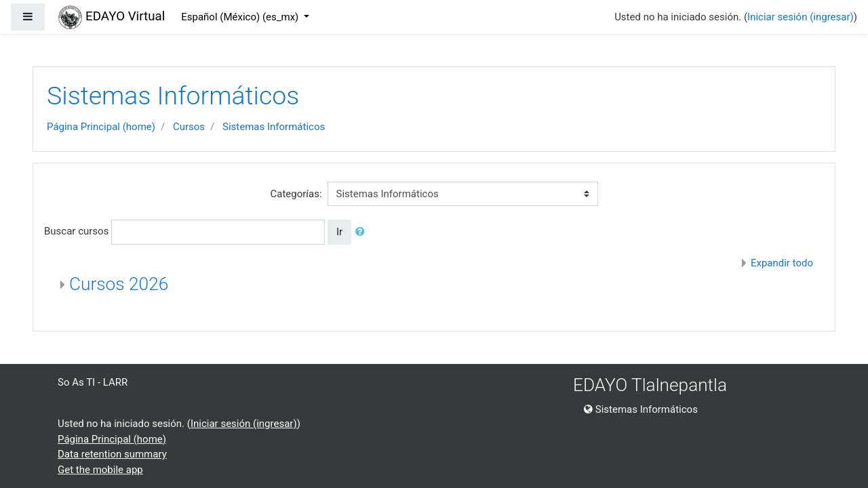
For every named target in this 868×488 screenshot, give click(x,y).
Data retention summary (112, 454)
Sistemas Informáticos (274, 127)
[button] (363, 232)
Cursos (189, 127)
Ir (339, 232)
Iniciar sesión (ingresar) (801, 17)
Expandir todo (782, 263)
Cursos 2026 (119, 284)
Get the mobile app (100, 470)
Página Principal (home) (101, 127)
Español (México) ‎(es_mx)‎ (241, 17)
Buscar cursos (76, 231)
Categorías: (296, 194)
